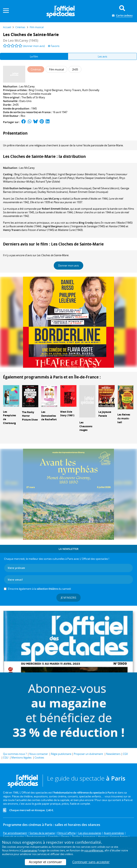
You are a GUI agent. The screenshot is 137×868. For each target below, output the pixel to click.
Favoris (54, 46)
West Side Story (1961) (67, 414)
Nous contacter (39, 754)
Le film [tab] (34, 56)
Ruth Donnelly (91, 90)
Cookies (39, 758)
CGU (6, 758)
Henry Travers (73, 90)
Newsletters (113, 754)
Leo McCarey (27, 86)
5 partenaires (29, 850)
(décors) (106, 188)
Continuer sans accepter (91, 862)
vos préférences (94, 850)
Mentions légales (21, 758)
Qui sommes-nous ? (15, 754)
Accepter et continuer (45, 862)
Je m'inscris (68, 598)
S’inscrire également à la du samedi (39, 589)
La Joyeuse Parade (105, 414)
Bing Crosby (36, 90)
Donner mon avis (68, 266)
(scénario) (47, 188)
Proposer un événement (88, 754)
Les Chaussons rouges (86, 426)
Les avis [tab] (102, 56)
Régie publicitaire (61, 754)
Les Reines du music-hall (124, 418)
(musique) (89, 192)
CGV (125, 754)
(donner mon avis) (34, 46)
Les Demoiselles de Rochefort (49, 416)
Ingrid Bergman (54, 90)
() (35, 174)
